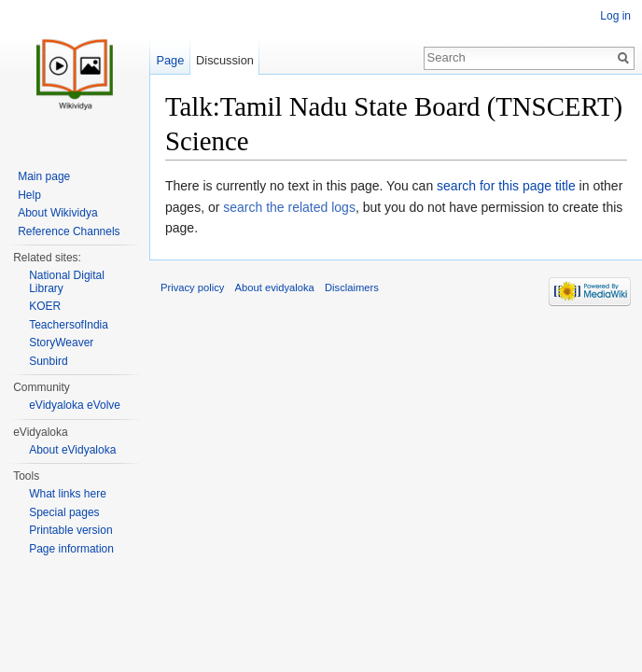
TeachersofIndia (69, 325)
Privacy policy (192, 287)
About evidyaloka (275, 287)
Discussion (225, 60)
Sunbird (48, 361)
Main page (44, 176)
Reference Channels (69, 231)
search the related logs (289, 207)
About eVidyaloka (72, 450)
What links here (68, 494)
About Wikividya (57, 213)
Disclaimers (352, 287)
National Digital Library (67, 282)
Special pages (64, 512)
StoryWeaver (61, 343)
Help (29, 195)
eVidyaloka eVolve (75, 405)
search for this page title (506, 186)
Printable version (70, 530)
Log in (615, 16)
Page (170, 60)
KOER (45, 306)
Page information (71, 549)
